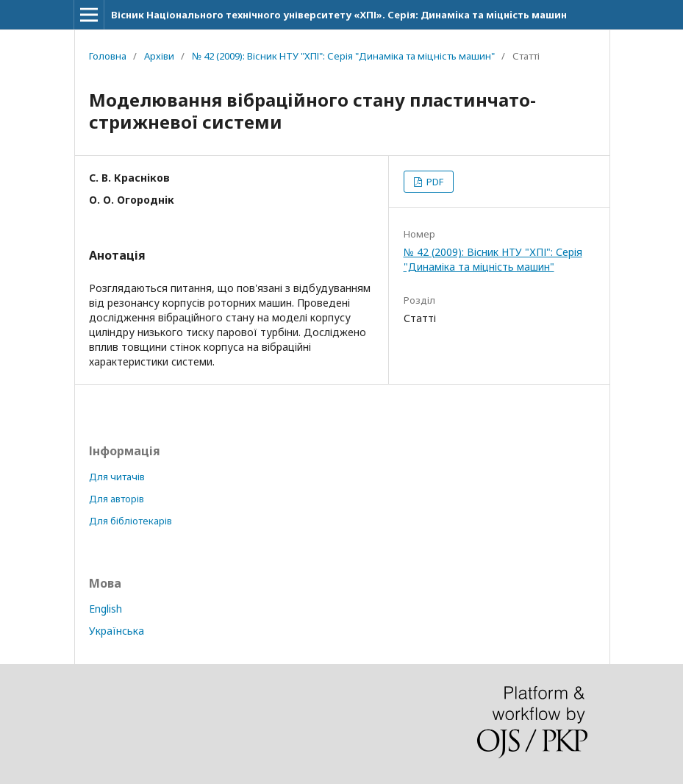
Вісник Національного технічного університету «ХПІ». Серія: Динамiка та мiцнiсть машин (339, 15)
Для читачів (117, 477)
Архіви (159, 56)
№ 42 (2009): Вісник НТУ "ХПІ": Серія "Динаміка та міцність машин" (343, 56)
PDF (434, 182)
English (106, 609)
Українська (117, 631)
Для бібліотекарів (130, 521)
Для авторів (117, 499)
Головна (108, 56)
